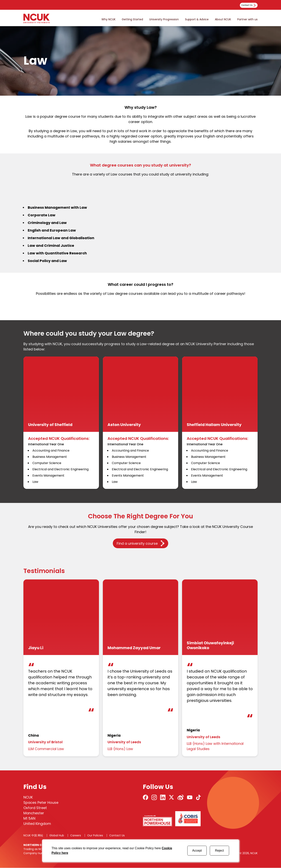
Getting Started (132, 19)
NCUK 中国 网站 (33, 836)
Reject (219, 851)
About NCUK (223, 19)
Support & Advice (197, 19)
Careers (76, 836)
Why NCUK (108, 19)
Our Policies (95, 836)
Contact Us (117, 836)
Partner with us (247, 19)
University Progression (164, 19)
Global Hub (57, 836)
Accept (197, 851)
